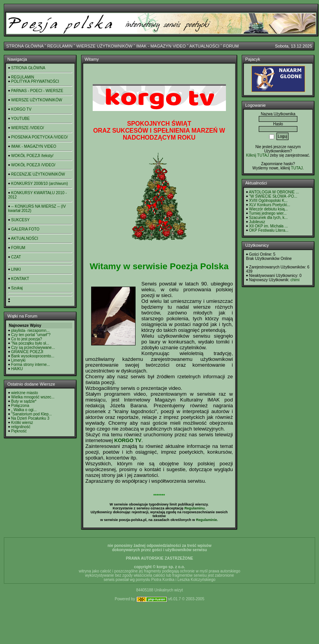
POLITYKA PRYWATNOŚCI (35, 81)
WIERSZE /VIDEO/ (28, 128)
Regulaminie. (207, 520)
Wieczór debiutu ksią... (269, 209)
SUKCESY (20, 220)
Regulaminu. (195, 508)
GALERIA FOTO (25, 229)
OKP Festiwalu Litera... (269, 230)
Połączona (20, 406)
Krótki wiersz (22, 423)
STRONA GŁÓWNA (25, 46)
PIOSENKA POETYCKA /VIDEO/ (40, 137)
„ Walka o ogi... (24, 410)
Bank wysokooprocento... (33, 356)
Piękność (19, 431)
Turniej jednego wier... (268, 213)
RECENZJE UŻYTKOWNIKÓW (38, 174)
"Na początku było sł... (30, 343)
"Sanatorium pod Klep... (31, 414)
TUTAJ (297, 168)
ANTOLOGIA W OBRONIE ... (274, 192)
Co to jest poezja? (27, 339)
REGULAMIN (60, 46)
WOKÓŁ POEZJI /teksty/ (32, 156)
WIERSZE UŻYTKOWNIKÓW (104, 46)
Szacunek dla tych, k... (268, 218)
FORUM (231, 46)
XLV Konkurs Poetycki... (270, 205)
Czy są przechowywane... (33, 348)
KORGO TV (21, 109)
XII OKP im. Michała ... (268, 226)
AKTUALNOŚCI (204, 46)
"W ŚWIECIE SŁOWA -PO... (273, 196)
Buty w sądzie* (24, 401)
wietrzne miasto (25, 393)
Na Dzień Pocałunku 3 (30, 418)
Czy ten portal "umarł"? (31, 335)
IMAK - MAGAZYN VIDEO (161, 46)
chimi (295, 280)
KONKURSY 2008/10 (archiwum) (40, 184)
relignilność (21, 427)
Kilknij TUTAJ (257, 155)
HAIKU (17, 369)
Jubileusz (257, 222)
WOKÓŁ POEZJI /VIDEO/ (33, 165)
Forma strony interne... (31, 365)
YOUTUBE (20, 119)
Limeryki (18, 360)
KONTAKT (20, 279)
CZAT (16, 257)
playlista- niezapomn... (31, 331)
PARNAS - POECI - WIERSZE (37, 91)
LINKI (16, 269)
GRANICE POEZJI (27, 352)
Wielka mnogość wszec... (33, 397)
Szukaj (17, 288)
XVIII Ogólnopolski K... (268, 201)
